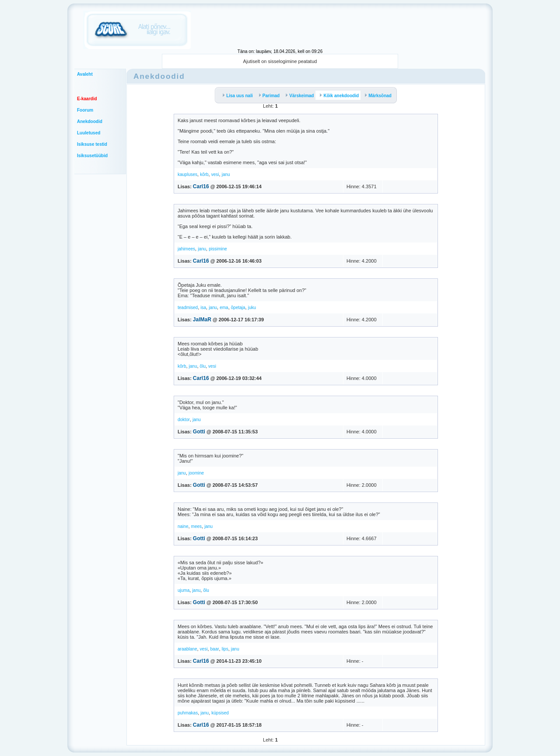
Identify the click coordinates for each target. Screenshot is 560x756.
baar (215, 649)
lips (225, 649)
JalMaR (202, 320)
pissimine (218, 249)
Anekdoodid (90, 121)
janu (226, 174)
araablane (187, 649)
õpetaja (238, 308)
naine (183, 526)
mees (196, 526)
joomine (196, 473)
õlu (203, 366)
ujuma (184, 590)
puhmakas (188, 713)
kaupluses (187, 174)
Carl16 (201, 186)
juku (252, 308)
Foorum (85, 110)
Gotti (199, 432)
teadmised (188, 308)
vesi (215, 174)
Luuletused (89, 133)
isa (203, 308)
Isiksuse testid (92, 144)
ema (224, 308)
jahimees (186, 249)
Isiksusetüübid (92, 156)
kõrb (204, 174)
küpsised (220, 713)
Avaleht (85, 74)
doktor (184, 420)
